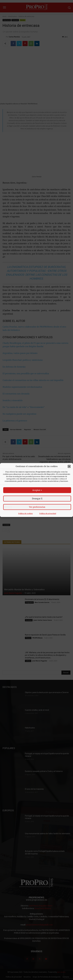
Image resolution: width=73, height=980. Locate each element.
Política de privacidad (48, 514)
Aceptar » (37, 490)
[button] (69, 466)
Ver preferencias (37, 507)
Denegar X (37, 499)
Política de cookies (26, 514)
